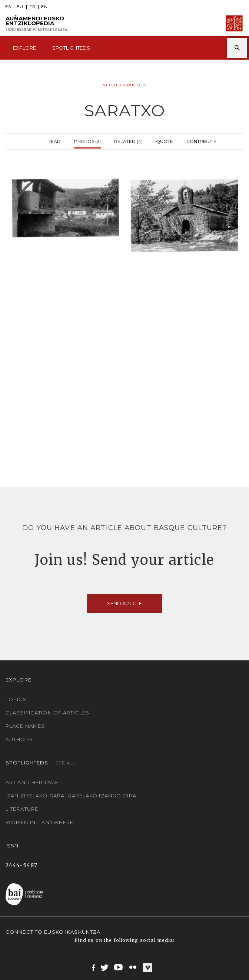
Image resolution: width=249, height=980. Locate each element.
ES (8, 7)
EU (20, 7)
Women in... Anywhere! (40, 822)
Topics (16, 699)
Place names (25, 726)
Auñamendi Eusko (36, 24)
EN (44, 7)
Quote (165, 141)
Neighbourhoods (124, 85)
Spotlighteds (71, 48)
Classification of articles (47, 713)
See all (66, 763)
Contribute (201, 141)
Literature (22, 809)
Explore (24, 48)
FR (32, 7)
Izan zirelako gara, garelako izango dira (71, 796)
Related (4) (128, 141)
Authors (19, 739)
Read (54, 141)
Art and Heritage (32, 782)
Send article (124, 603)
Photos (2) (87, 141)
